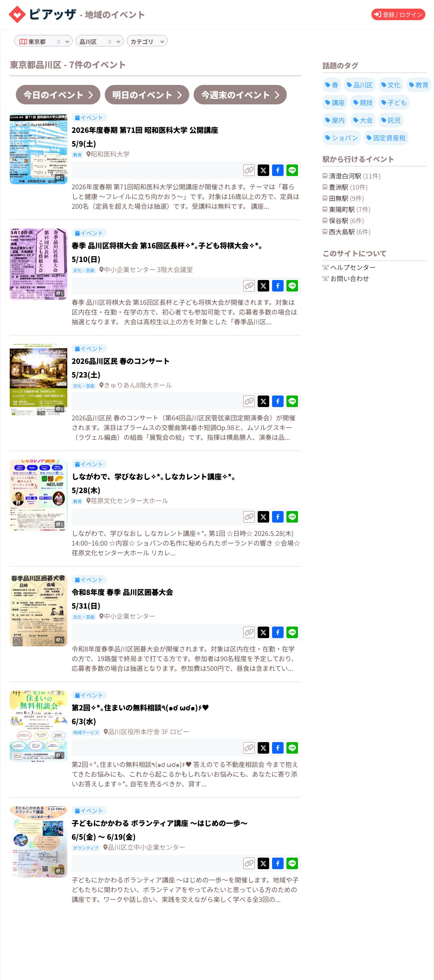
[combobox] (48, 42)
